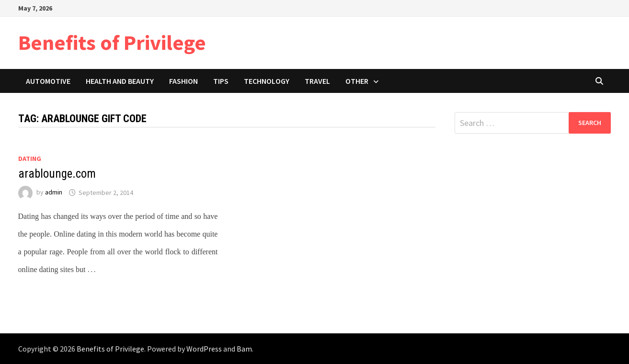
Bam (244, 349)
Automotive (48, 81)
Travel (317, 81)
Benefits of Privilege (112, 42)
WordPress (204, 349)
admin (54, 193)
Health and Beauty (120, 81)
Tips (221, 81)
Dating (30, 159)
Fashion (183, 81)
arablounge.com (57, 174)
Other (357, 81)
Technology (267, 81)
